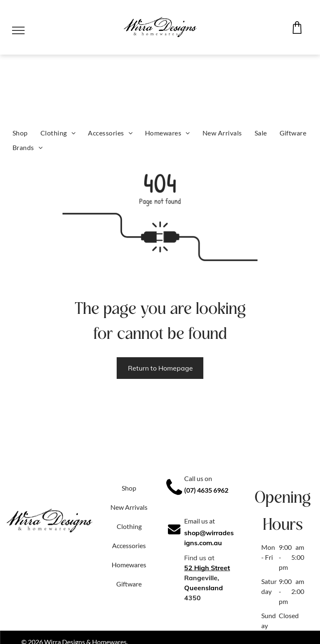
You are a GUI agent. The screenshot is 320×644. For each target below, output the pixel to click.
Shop (129, 488)
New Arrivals (129, 507)
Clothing (129, 526)
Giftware (129, 584)
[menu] (18, 30)
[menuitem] (20, 133)
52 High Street (207, 568)
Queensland (204, 588)
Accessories (129, 545)
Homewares (129, 565)
